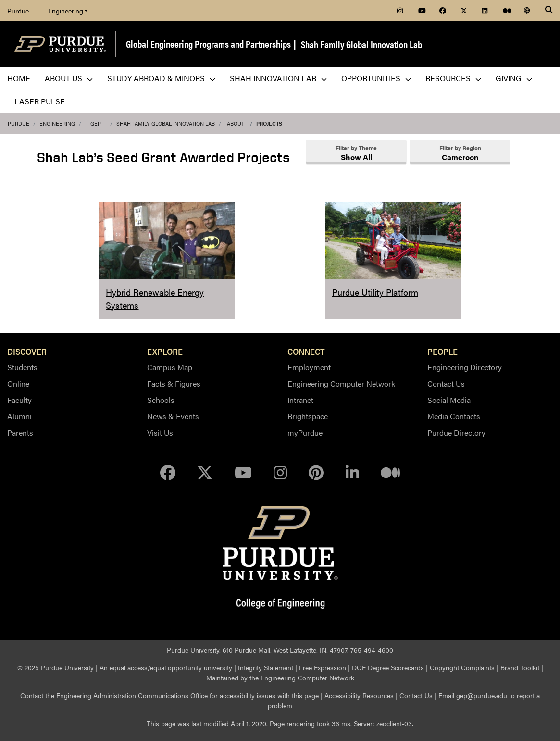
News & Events (173, 416)
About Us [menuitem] (69, 78)
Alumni (19, 416)
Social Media (449, 400)
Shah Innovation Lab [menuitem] (278, 78)
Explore (165, 351)
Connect (306, 351)
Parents (20, 433)
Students (22, 367)
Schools (161, 400)
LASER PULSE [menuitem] (40, 101)
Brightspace (308, 416)
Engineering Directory (465, 367)
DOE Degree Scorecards (388, 667)
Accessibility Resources (359, 695)
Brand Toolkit (520, 667)
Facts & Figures (174, 383)
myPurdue (305, 433)
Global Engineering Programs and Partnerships (208, 44)
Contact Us (446, 383)
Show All (356, 157)
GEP (96, 123)
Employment (309, 367)
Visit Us (160, 433)
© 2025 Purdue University (56, 667)
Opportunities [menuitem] (376, 78)
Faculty (19, 400)
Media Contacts (454, 416)
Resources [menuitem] (453, 78)
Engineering (68, 11)
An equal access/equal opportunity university (166, 667)
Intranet (300, 400)
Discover (27, 351)
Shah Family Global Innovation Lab (361, 44)
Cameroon (460, 157)
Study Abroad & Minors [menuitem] (161, 78)
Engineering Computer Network (341, 383)
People (442, 351)
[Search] (549, 11)
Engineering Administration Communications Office (132, 695)
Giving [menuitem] (514, 78)
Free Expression (323, 667)
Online (18, 383)
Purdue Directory (456, 433)
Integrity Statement (266, 667)
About (236, 123)
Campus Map (170, 367)
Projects (269, 123)
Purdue (18, 11)
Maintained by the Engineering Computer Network (280, 678)
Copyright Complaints (462, 667)
